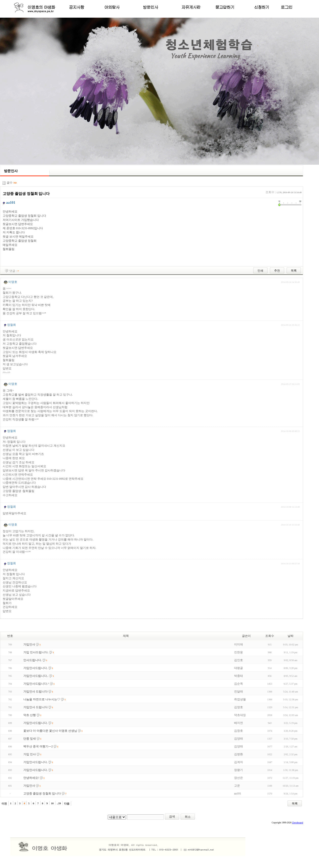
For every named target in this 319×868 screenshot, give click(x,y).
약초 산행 (30, 715)
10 (52, 803)
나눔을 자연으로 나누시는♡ (42, 699)
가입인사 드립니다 (35, 692)
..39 (59, 803)
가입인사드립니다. (35, 668)
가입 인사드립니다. (36, 652)
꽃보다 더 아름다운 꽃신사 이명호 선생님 (50, 731)
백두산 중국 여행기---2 (38, 746)
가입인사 (29, 644)
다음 (67, 804)
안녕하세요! (31, 778)
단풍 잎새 (30, 739)
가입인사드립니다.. (36, 676)
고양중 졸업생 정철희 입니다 (42, 793)
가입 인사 (30, 754)
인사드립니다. (33, 660)
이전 (4, 804)
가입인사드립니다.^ (36, 684)
